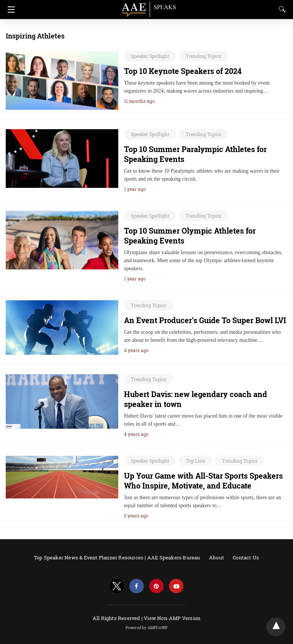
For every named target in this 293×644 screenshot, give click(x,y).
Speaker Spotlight (150, 56)
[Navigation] (9, 10)
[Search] (280, 9)
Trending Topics (204, 56)
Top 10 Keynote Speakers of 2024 (183, 71)
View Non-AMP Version (172, 618)
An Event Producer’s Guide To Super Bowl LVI (205, 320)
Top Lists (196, 461)
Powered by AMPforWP (147, 628)
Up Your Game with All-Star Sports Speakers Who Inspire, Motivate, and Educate (203, 481)
